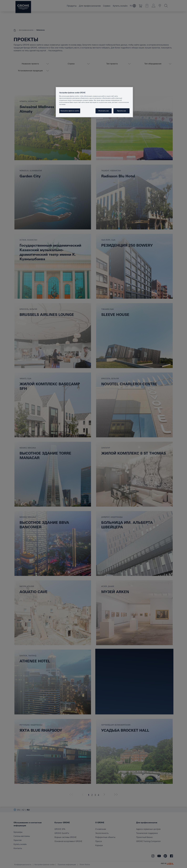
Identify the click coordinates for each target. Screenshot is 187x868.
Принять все (121, 111)
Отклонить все (104, 111)
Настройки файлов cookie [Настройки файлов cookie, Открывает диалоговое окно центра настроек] (70, 111)
